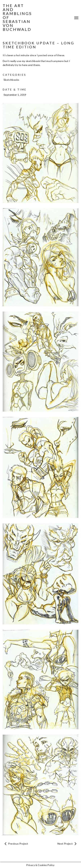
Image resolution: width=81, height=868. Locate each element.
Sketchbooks (11, 80)
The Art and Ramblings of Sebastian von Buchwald (17, 17)
